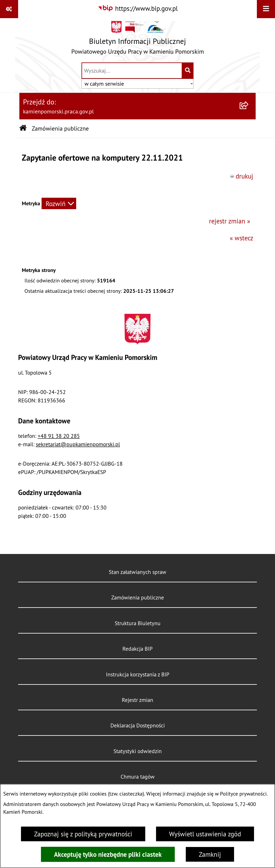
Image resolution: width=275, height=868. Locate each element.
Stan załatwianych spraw (137, 572)
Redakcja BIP (137, 649)
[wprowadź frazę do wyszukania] (132, 71)
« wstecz (241, 238)
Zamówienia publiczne (138, 597)
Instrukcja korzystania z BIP (138, 674)
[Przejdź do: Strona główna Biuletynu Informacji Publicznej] (23, 129)
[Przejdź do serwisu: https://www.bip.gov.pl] (138, 8)
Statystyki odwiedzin (138, 751)
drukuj (244, 176)
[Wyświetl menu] (266, 9)
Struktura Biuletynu (138, 623)
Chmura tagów (138, 777)
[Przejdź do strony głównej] (138, 40)
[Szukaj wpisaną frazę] (188, 71)
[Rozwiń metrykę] (59, 203)
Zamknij (210, 854)
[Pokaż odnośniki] (9, 9)
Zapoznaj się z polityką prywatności (83, 834)
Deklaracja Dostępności (138, 725)
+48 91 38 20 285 (59, 436)
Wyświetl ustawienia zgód (205, 834)
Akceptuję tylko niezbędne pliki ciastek (108, 854)
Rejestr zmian (137, 700)
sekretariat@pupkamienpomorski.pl (78, 444)
